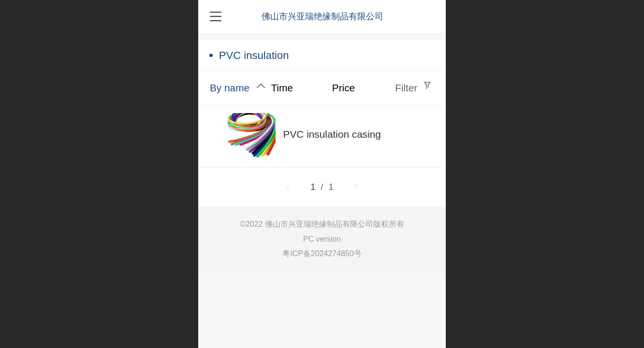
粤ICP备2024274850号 (322, 254)
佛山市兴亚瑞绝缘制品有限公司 (322, 16)
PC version (322, 239)
